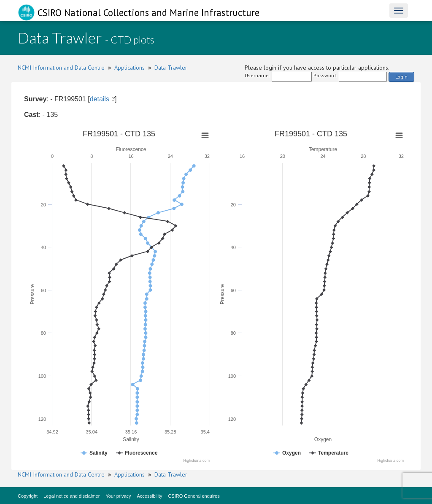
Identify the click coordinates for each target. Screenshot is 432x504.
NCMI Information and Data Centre (61, 68)
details (100, 99)
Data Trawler (171, 68)
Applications (130, 68)
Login (401, 77)
